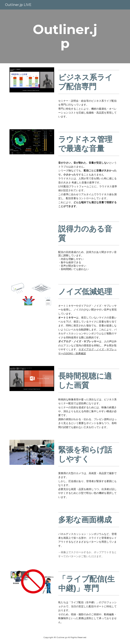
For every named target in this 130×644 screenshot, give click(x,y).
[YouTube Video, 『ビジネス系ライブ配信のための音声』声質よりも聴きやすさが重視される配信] (32, 231)
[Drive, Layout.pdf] (32, 522)
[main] (65, 36)
